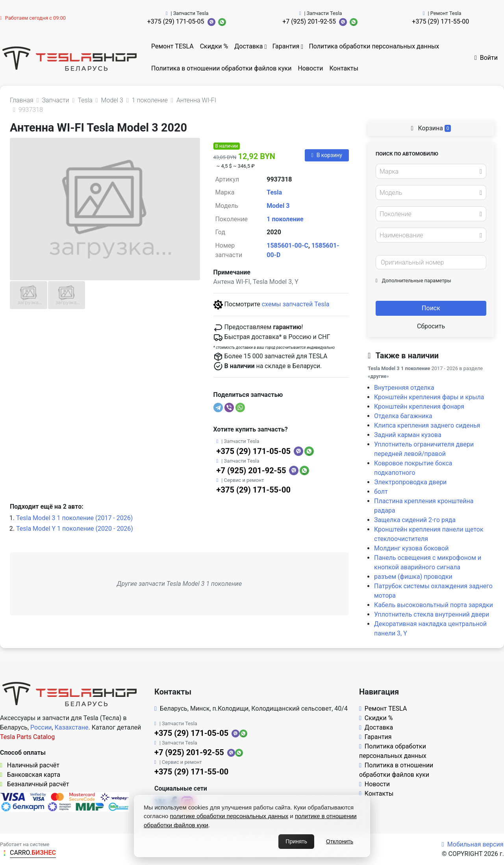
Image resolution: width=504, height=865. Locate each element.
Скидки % (214, 46)
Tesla (274, 192)
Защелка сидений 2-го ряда (415, 520)
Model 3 (278, 206)
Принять (296, 841)
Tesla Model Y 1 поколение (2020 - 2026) (75, 529)
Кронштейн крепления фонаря (419, 407)
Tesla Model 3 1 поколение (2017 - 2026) (74, 518)
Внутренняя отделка (404, 388)
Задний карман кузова (408, 435)
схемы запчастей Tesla (296, 304)
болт (381, 492)
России (41, 727)
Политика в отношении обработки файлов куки (221, 68)
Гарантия (286, 46)
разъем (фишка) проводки (413, 577)
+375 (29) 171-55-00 (440, 21)
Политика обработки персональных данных (374, 46)
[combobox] (431, 171)
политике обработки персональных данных (229, 816)
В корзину (327, 155)
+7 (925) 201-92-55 (309, 21)
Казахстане (72, 727)
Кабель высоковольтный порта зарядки (434, 605)
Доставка (248, 46)
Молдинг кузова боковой (411, 548)
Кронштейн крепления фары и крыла (429, 397)
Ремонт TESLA (172, 46)
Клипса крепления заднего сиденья (427, 425)
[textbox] (429, 172)
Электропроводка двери (410, 482)
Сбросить (431, 326)
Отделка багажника (403, 416)
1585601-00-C (287, 245)
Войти (486, 58)
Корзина (431, 128)
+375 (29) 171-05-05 (176, 21)
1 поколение (285, 219)
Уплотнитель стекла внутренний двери (432, 614)
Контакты (344, 68)
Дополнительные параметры (413, 281)
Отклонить (340, 841)
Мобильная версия (473, 844)
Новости (310, 68)
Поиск (431, 308)
